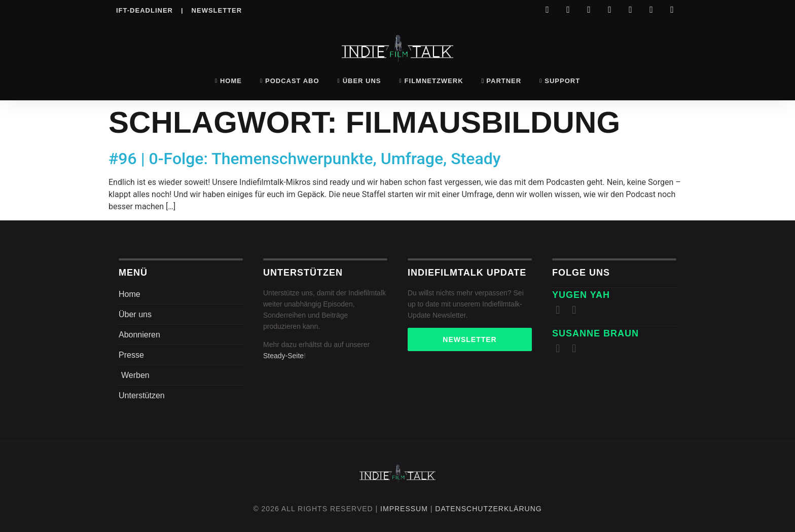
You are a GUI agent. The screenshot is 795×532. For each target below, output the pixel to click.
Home (228, 81)
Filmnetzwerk (431, 81)
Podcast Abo (290, 81)
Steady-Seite (283, 356)
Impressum (404, 509)
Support (560, 81)
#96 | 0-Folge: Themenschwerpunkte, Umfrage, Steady (304, 159)
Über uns (359, 81)
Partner (502, 81)
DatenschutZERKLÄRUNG (488, 509)
